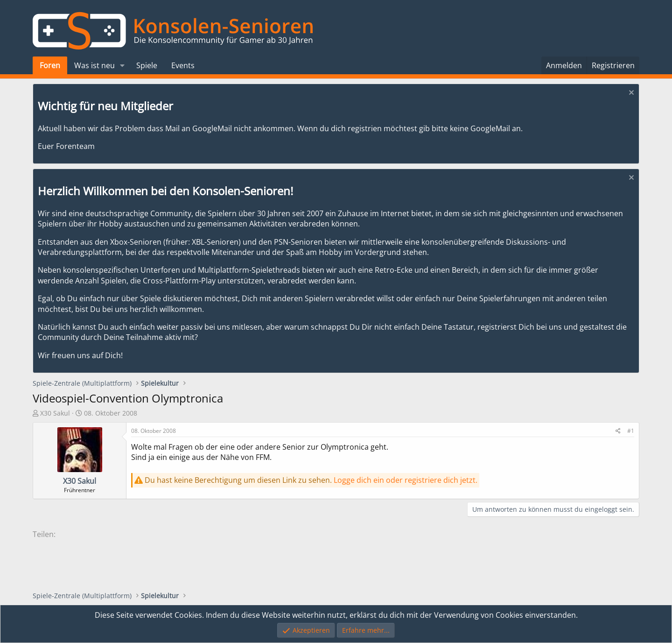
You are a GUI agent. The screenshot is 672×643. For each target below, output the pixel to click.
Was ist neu (94, 65)
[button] (122, 65)
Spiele (147, 65)
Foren (50, 65)
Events (183, 65)
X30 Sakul (55, 413)
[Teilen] (618, 431)
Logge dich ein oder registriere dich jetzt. (406, 480)
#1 (631, 431)
